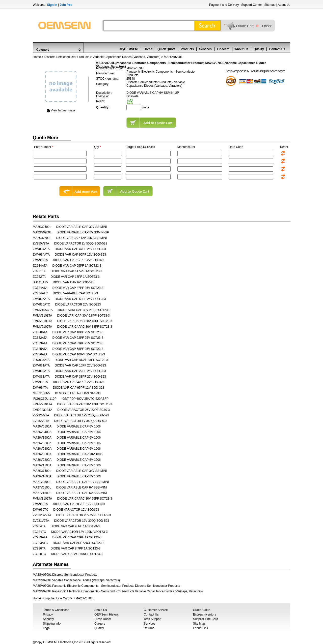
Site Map (199, 624)
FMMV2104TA (42, 404)
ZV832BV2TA (42, 515)
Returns (149, 628)
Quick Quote (166, 49)
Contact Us (277, 49)
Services (205, 49)
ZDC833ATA (41, 360)
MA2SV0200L (42, 232)
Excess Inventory (205, 615)
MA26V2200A (42, 460)
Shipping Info (52, 624)
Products (187, 49)
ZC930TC (39, 554)
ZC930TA (39, 548)
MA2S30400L (42, 227)
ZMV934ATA (41, 255)
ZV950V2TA (41, 243)
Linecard (223, 49)
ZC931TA (39, 271)
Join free (66, 5)
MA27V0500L (42, 482)
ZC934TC (39, 532)
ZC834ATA (40, 288)
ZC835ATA (40, 349)
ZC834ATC (40, 293)
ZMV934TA (40, 388)
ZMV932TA (40, 260)
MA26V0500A (42, 454)
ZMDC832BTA (43, 410)
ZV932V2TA (41, 415)
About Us (284, 5)
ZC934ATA (40, 266)
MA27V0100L (42, 487)
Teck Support (152, 619)
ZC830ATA (40, 332)
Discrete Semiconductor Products (67, 57)
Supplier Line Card (57, 598)
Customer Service (156, 610)
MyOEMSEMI (129, 49)
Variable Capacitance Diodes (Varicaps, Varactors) (126, 57)
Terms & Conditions (56, 610)
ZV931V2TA (41, 521)
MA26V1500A (42, 438)
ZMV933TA (40, 382)
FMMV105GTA (43, 310)
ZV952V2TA (41, 421)
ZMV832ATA (41, 371)
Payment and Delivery (224, 5)
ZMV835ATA (41, 299)
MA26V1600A (42, 476)
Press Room (103, 619)
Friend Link (200, 628)
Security (48, 619)
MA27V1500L (42, 493)
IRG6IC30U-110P (45, 399)
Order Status (202, 610)
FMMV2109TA (42, 327)
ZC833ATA (40, 343)
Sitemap (270, 5)
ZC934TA (39, 526)
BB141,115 (40, 282)
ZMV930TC (41, 510)
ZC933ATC (40, 543)
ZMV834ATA (41, 249)
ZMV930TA (40, 504)
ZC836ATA (40, 354)
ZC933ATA (40, 537)
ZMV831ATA (41, 365)
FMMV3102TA (42, 499)
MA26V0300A (42, 449)
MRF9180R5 (41, 393)
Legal (47, 628)
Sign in (52, 5)
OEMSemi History (106, 615)
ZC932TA (39, 277)
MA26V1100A (42, 465)
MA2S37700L (42, 238)
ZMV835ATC (41, 304)
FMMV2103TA (42, 321)
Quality (259, 49)
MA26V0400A (42, 432)
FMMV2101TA (42, 316)
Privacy (48, 615)
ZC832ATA (40, 338)
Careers (100, 624)
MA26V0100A (42, 426)
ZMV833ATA (41, 377)
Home (148, 49)
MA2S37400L (42, 471)
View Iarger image (63, 110)
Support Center (251, 5)
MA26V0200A (42, 443)
